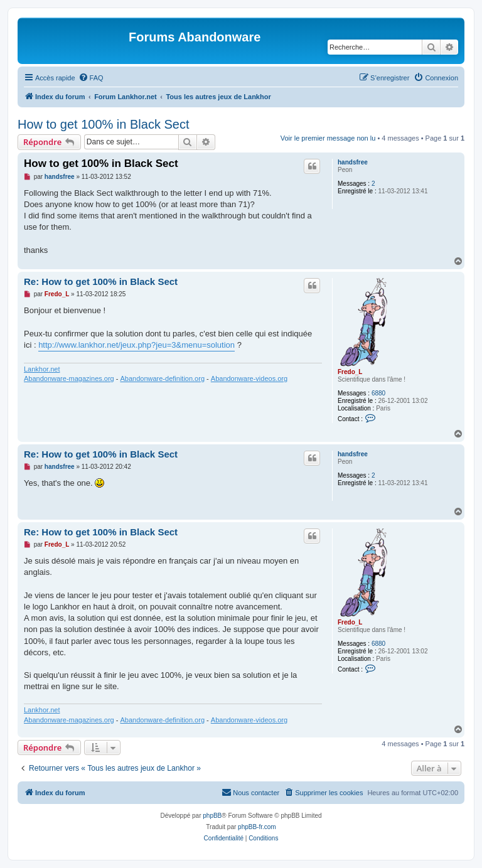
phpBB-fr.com (257, 827)
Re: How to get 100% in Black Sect (101, 281)
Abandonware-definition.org (162, 378)
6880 (378, 393)
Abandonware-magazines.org (69, 378)
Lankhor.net (42, 369)
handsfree (353, 162)
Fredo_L (350, 372)
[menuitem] (91, 78)
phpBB (212, 816)
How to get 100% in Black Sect (103, 124)
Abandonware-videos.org (249, 378)
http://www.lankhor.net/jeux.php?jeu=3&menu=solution (137, 345)
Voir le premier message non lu (328, 138)
